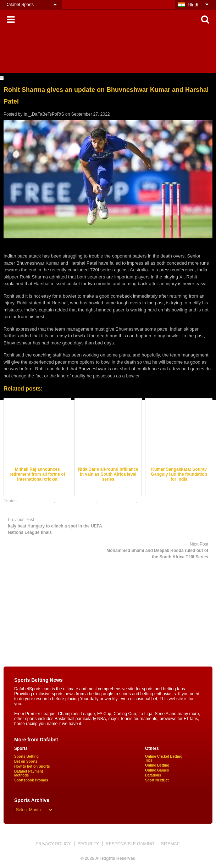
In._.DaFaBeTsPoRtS (44, 114)
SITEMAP (170, 844)
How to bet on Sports (32, 766)
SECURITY (88, 844)
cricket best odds (37, 501)
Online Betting (157, 765)
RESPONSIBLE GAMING (130, 844)
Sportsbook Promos (31, 780)
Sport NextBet (157, 780)
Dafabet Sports (20, 5)
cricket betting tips (117, 501)
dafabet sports (153, 501)
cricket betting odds (76, 501)
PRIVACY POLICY (53, 844)
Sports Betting (26, 756)
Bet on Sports (26, 761)
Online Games (157, 770)
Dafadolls (153, 775)
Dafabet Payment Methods (29, 773)
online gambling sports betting (51, 508)
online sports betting (104, 508)
